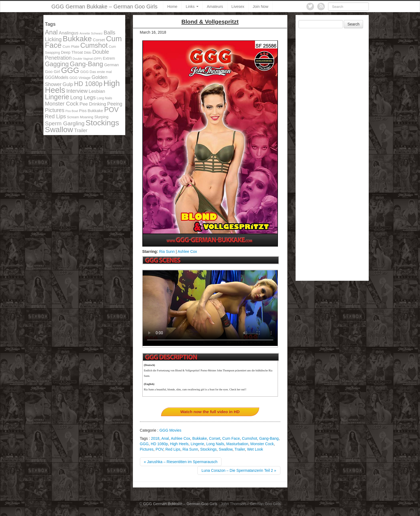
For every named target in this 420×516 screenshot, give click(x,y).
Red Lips (173, 449)
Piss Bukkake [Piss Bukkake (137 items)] (91, 111)
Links (192, 7)
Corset (215, 438)
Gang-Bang (269, 438)
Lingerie (197, 444)
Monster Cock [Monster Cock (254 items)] (62, 104)
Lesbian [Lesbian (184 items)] (97, 91)
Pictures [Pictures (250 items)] (55, 110)
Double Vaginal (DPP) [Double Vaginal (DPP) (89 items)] (87, 59)
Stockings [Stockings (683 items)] (102, 123)
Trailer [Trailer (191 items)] (81, 130)
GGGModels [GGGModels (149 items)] (57, 77)
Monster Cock (262, 444)
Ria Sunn (167, 251)
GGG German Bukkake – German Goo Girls (105, 7)
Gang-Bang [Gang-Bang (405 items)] (86, 64)
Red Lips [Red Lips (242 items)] (56, 116)
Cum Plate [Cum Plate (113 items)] (71, 47)
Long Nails (215, 444)
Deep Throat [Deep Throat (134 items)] (72, 52)
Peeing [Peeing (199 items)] (115, 104)
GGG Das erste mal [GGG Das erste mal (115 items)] (96, 72)
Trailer (240, 449)
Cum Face (231, 438)
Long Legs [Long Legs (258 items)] (83, 97)
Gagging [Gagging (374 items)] (57, 64)
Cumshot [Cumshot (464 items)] (94, 45)
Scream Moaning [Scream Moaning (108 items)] (80, 117)
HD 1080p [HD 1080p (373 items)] (88, 84)
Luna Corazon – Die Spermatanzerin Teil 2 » (239, 470)
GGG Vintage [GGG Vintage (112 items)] (80, 78)
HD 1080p (159, 444)
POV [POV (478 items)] (111, 110)
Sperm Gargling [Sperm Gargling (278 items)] (65, 123)
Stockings (208, 449)
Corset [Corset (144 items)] (99, 40)
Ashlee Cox (187, 251)
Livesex (238, 7)
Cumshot (249, 438)
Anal (165, 438)
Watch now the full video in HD (210, 412)
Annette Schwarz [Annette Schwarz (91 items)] (91, 33)
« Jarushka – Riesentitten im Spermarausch (181, 462)
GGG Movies (170, 430)
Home (172, 7)
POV (159, 449)
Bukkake (200, 438)
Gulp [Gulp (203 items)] (68, 84)
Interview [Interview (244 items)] (77, 91)
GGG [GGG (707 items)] (70, 70)
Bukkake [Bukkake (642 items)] (77, 39)
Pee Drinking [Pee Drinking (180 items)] (93, 104)
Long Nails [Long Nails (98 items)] (105, 98)
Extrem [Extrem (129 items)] (109, 58)
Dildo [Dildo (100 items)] (88, 53)
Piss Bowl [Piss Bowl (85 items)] (72, 111)
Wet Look (255, 449)
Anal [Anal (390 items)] (51, 32)
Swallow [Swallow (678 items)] (59, 129)
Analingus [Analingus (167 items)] (69, 33)
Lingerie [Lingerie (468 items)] (57, 97)
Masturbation (237, 444)
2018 (155, 438)
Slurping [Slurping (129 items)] (101, 117)
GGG (144, 444)
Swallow (226, 449)
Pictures (147, 449)
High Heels (179, 444)
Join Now (261, 7)
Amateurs (215, 7)
